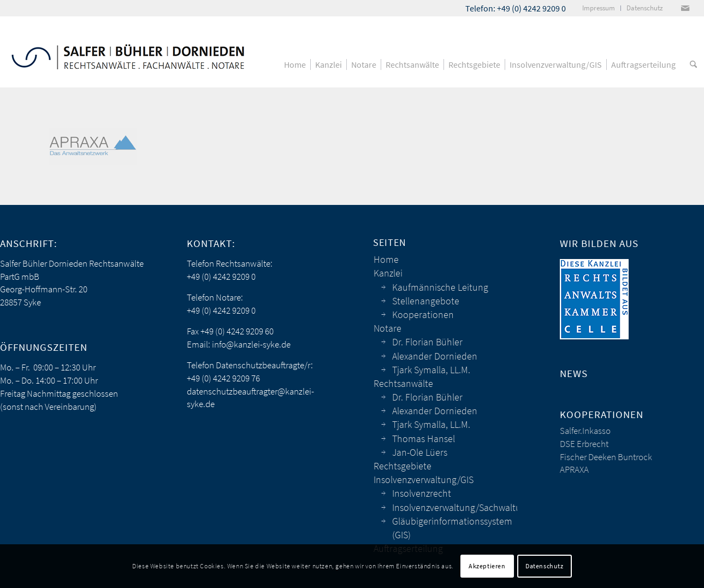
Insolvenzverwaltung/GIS (424, 480)
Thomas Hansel (424, 439)
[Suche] (693, 64)
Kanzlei (388, 273)
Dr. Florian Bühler (427, 342)
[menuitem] (599, 8)
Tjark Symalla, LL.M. (431, 370)
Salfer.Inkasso (585, 431)
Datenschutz (545, 566)
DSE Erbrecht (584, 444)
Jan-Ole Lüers (420, 452)
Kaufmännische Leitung (440, 287)
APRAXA (574, 469)
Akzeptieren (487, 566)
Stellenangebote (426, 301)
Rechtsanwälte (403, 383)
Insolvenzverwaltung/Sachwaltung (455, 507)
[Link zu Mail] (685, 8)
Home (386, 259)
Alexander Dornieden (435, 356)
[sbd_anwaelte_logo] (128, 52)
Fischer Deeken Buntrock (606, 457)
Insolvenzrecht (422, 493)
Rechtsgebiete (403, 466)
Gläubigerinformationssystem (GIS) (452, 528)
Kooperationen (423, 314)
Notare (388, 328)
